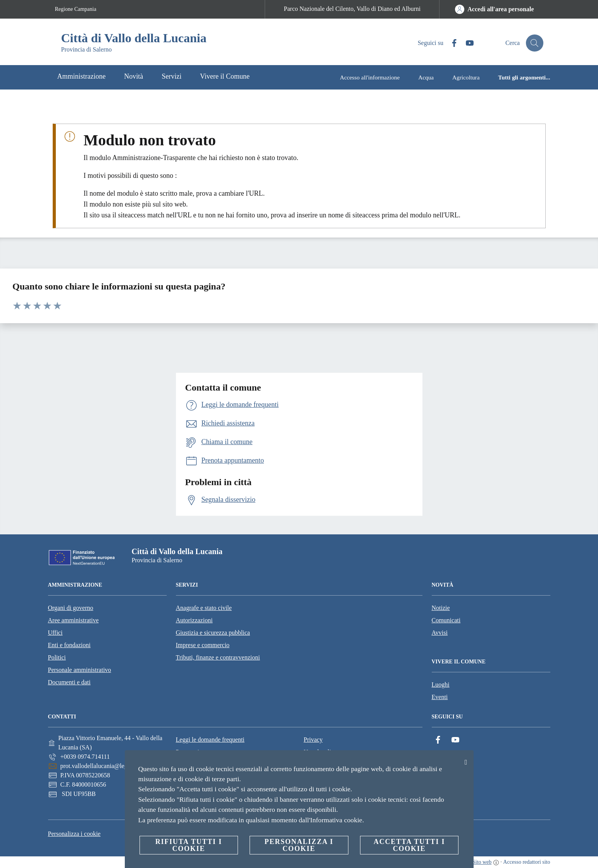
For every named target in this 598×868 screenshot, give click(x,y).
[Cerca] (534, 43)
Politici (57, 657)
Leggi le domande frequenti (210, 740)
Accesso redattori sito (526, 862)
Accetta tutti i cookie (409, 845)
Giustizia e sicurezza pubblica (213, 633)
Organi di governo (71, 608)
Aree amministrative (73, 620)
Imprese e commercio (203, 645)
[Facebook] (450, 43)
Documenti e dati (69, 682)
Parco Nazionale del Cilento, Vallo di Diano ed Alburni (352, 9)
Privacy (313, 740)
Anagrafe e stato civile (204, 608)
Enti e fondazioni (69, 645)
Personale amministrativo (80, 670)
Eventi (440, 697)
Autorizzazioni (194, 620)
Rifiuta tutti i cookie (189, 845)
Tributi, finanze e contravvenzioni (218, 657)
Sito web (482, 862)
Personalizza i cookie (74, 834)
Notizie (441, 608)
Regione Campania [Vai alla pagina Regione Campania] (76, 9)
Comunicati (446, 620)
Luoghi (441, 685)
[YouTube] (465, 43)
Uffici (55, 633)
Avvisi (440, 633)
